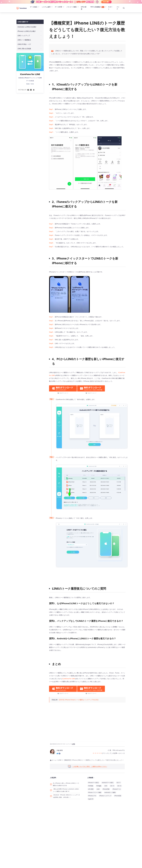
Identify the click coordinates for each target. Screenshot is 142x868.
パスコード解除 (72, 7)
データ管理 (58, 7)
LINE (73, 744)
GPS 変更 (91, 789)
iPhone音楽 (118, 796)
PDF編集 (99, 786)
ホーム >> (54, 760)
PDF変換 (91, 786)
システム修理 (46, 7)
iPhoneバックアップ (105, 796)
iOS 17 (119, 783)
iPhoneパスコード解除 (95, 792)
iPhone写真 (106, 789)
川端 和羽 (60, 750)
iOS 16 (119, 786)
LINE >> (61, 760)
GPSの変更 (84, 8)
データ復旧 (34, 7)
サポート (110, 8)
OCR (106, 786)
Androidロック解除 (110, 792)
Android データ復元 (108, 783)
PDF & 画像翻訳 (97, 7)
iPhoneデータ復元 (93, 783)
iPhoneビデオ (92, 796)
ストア (118, 8)
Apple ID (91, 799)
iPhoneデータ (117, 789)
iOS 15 (112, 786)
